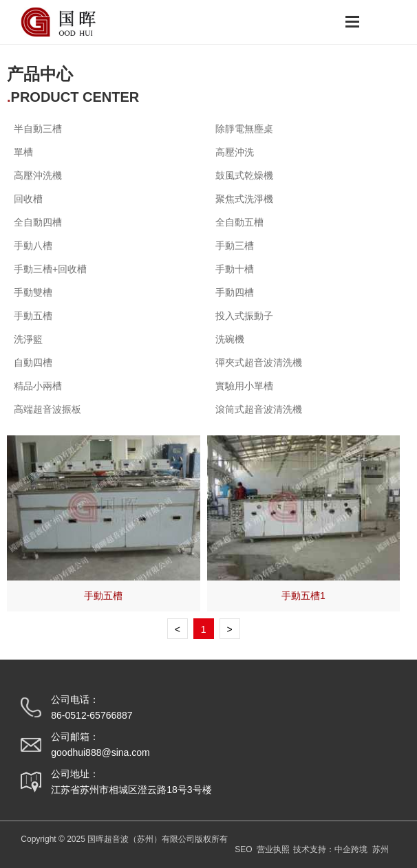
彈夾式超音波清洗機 (259, 362)
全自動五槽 (239, 222)
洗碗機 (230, 339)
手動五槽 (103, 596)
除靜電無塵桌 (244, 129)
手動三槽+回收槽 (50, 269)
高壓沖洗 (235, 152)
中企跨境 (351, 849)
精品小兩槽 (38, 386)
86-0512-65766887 (92, 715)
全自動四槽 (38, 222)
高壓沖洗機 (38, 175)
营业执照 (273, 849)
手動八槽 (33, 246)
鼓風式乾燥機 (244, 175)
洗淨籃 (28, 339)
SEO (243, 849)
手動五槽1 (303, 596)
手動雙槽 (33, 292)
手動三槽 (235, 246)
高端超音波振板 (47, 409)
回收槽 (28, 199)
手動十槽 (235, 269)
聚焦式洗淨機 (244, 199)
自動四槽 (33, 362)
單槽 (23, 152)
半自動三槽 (38, 129)
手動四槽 (235, 292)
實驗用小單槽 (244, 386)
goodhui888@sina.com (100, 752)
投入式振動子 (244, 316)
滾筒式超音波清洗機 (259, 409)
